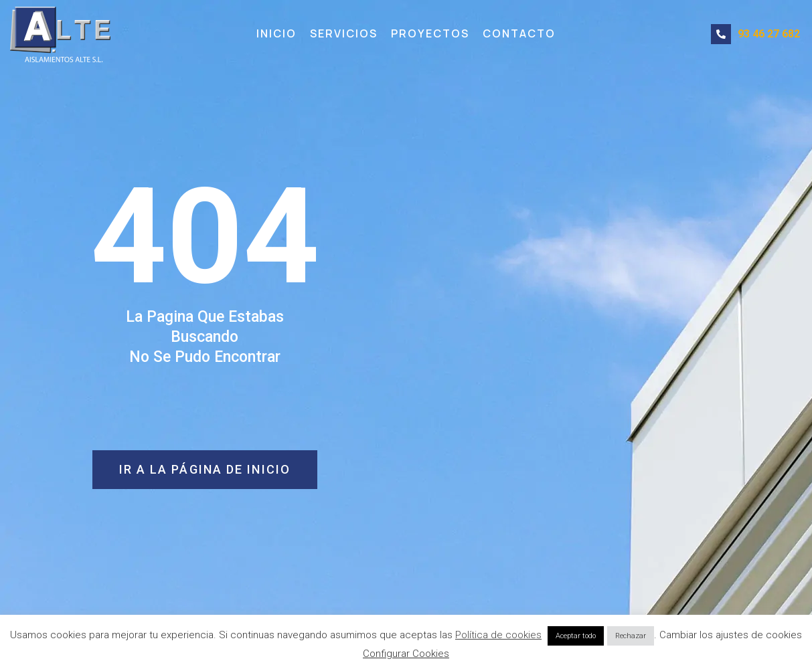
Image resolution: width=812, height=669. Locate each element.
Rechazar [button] (631, 636)
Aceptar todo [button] (576, 636)
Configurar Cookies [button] (406, 654)
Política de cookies (498, 635)
